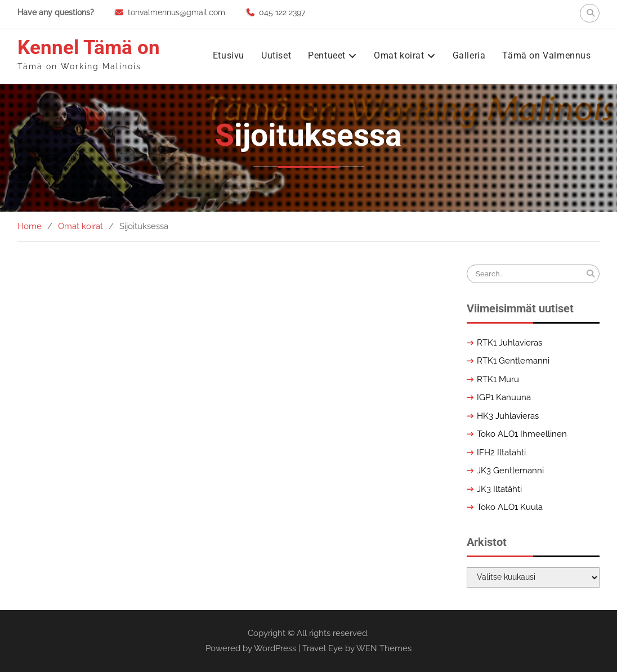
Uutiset (276, 55)
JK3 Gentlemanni (510, 471)
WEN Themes (384, 648)
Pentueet (327, 55)
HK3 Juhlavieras (508, 416)
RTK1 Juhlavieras (509, 343)
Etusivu (229, 55)
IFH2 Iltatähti (501, 453)
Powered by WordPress (251, 648)
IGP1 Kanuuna (504, 397)
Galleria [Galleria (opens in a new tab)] (469, 55)
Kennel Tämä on (89, 48)
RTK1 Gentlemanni (513, 361)
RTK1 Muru (498, 379)
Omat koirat (399, 55)
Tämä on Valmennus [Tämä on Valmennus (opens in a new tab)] (546, 55)
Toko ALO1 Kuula (510, 507)
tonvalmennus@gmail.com (176, 12)
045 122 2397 (282, 12)
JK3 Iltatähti (499, 489)
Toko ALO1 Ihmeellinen (522, 434)
